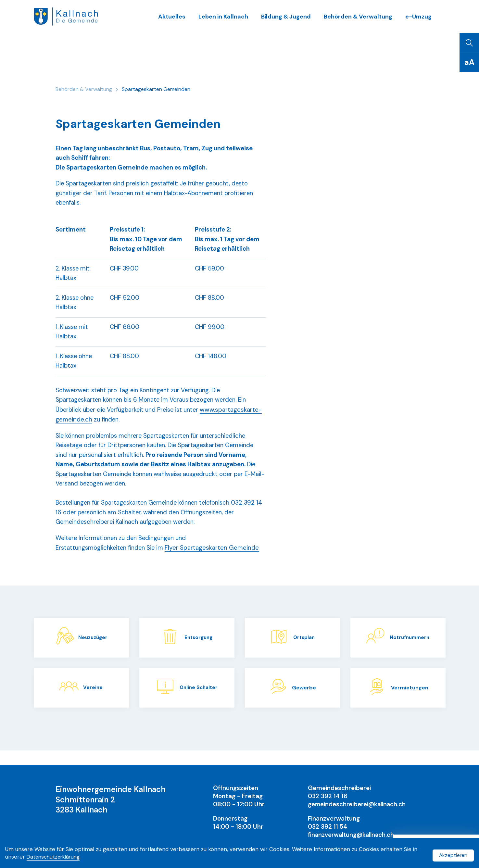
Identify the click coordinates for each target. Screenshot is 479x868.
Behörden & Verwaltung (362, 19)
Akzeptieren (452, 854)
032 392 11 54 (328, 827)
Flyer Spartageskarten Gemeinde (216, 562)
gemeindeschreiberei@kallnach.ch (358, 804)
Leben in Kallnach (235, 19)
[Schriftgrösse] (469, 68)
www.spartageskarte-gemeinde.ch (105, 431)
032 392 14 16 (328, 796)
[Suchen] (469, 49)
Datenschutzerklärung (61, 858)
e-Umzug (419, 19)
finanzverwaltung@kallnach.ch (353, 835)
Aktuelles (187, 19)
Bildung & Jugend (294, 19)
